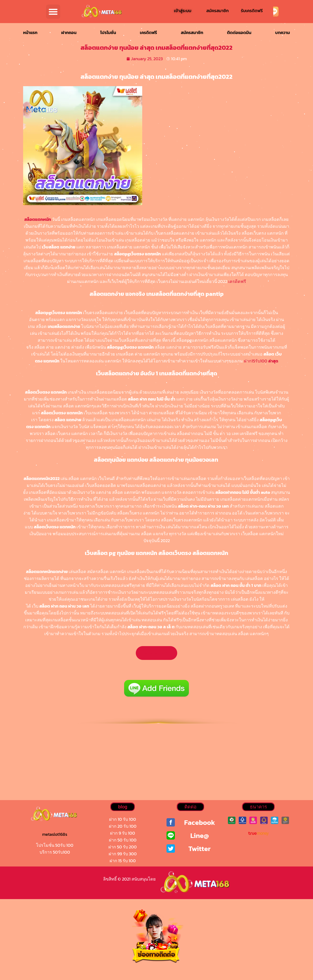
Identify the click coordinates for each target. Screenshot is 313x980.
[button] (53, 12)
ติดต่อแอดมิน (239, 32)
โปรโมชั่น (108, 32)
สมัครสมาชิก (192, 32)
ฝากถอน (69, 32)
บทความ (283, 32)
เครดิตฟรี (148, 32)
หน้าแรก (30, 32)
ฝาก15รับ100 (261, 361)
